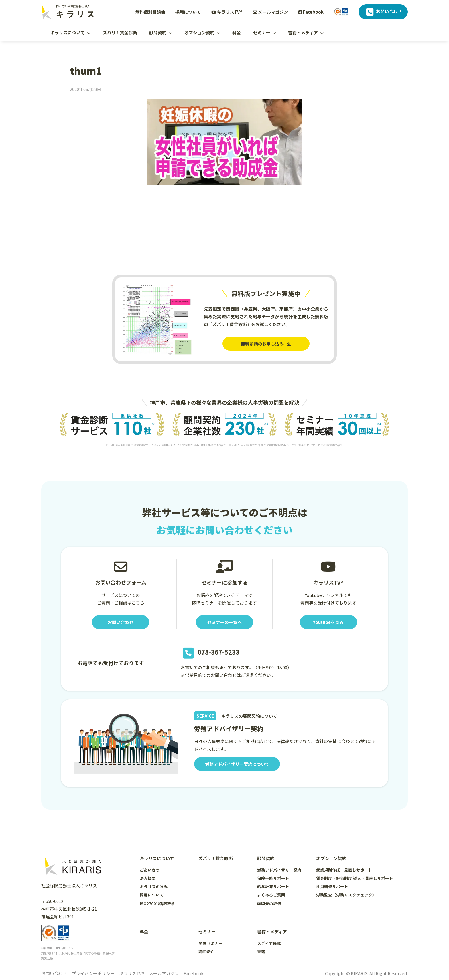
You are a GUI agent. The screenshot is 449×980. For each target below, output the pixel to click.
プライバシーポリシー (93, 973)
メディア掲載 (269, 943)
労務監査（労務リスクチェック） (346, 895)
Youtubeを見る (328, 622)
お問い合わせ (383, 12)
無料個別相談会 (150, 12)
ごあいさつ (150, 870)
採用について (188, 12)
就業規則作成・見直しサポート (344, 870)
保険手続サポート (273, 878)
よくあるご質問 (271, 895)
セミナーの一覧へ (224, 622)
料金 (237, 32)
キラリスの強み (154, 886)
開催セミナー (210, 943)
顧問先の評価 (269, 903)
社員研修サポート (332, 886)
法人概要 (148, 878)
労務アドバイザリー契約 (279, 870)
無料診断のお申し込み (266, 344)
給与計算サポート (273, 886)
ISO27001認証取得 (157, 903)
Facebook (311, 12)
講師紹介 (206, 951)
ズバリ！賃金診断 (120, 32)
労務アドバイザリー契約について (237, 764)
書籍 (261, 951)
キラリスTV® (227, 12)
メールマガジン (270, 12)
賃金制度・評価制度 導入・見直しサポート (355, 878)
